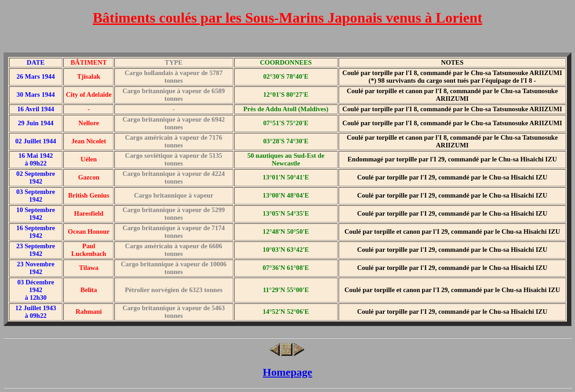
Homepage (287, 372)
